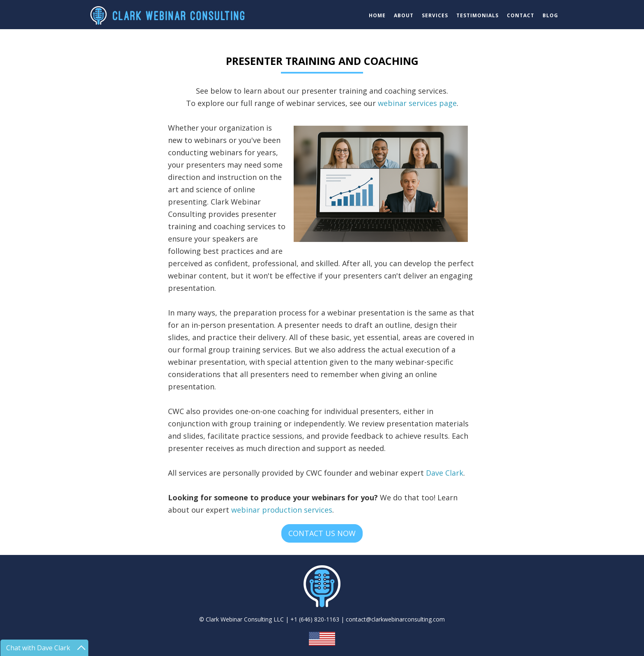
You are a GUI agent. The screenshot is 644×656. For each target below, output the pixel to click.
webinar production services (282, 510)
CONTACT (521, 15)
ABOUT (404, 15)
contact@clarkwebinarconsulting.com (395, 619)
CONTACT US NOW (322, 533)
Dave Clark (445, 473)
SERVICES (435, 15)
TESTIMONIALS (477, 15)
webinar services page (417, 103)
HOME (377, 15)
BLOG (550, 15)
